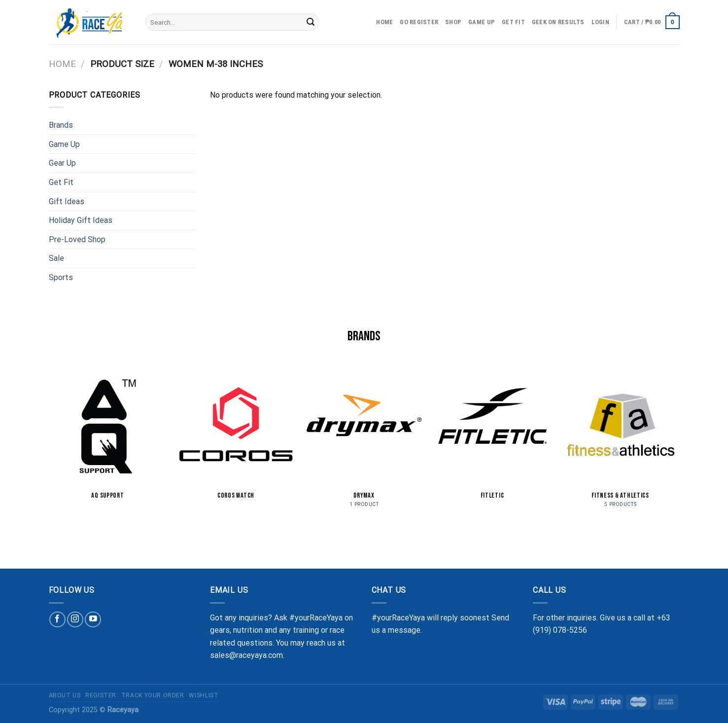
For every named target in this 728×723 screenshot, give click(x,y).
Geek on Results (558, 22)
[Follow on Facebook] (57, 620)
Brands (61, 125)
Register (101, 695)
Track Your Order (153, 695)
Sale (56, 258)
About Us (65, 695)
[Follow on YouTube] (93, 620)
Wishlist (204, 695)
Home (384, 22)
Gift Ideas (67, 201)
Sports (61, 277)
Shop (453, 22)
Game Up (482, 22)
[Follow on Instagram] (75, 620)
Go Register (419, 22)
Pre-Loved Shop (77, 239)
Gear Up (62, 163)
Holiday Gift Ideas (81, 220)
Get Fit (513, 22)
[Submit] (311, 22)
